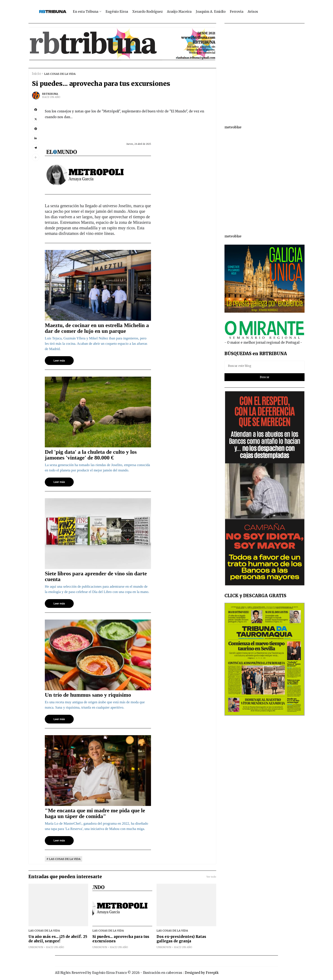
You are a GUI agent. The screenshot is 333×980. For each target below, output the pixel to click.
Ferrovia (237, 12)
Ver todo (211, 877)
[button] (36, 157)
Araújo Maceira (179, 12)
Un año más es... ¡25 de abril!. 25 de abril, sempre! (58, 939)
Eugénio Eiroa (117, 12)
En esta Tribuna (86, 12)
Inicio (36, 74)
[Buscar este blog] (265, 366)
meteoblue (233, 127)
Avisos (253, 12)
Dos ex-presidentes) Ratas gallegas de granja (181, 939)
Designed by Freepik (202, 973)
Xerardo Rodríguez (147, 12)
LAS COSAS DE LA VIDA (60, 74)
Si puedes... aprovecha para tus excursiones (121, 939)
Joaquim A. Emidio (211, 12)
